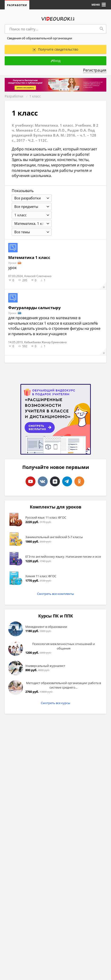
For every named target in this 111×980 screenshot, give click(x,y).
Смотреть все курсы (55, 703)
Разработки (17, 5)
